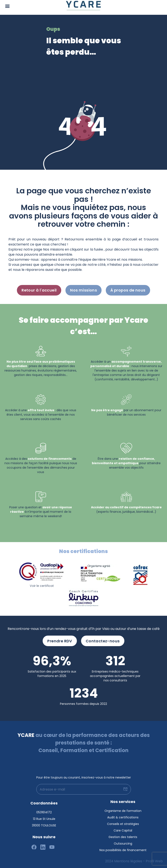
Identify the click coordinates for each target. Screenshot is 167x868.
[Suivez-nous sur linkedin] (43, 848)
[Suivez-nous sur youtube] (52, 848)
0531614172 (44, 812)
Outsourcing (123, 844)
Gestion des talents (123, 837)
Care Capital (123, 830)
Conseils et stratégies (123, 824)
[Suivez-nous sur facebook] (34, 848)
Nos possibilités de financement (123, 850)
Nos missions (83, 290)
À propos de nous (128, 290)
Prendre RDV (60, 641)
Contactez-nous (103, 641)
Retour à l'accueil (39, 290)
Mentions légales (128, 861)
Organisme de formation (123, 811)
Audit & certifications (123, 817)
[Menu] (7, 6)
